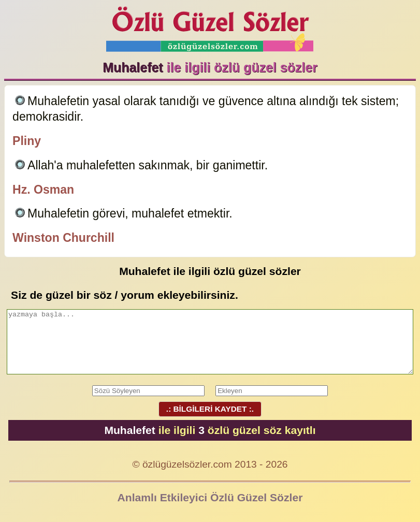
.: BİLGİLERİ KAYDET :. (210, 409)
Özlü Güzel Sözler (210, 26)
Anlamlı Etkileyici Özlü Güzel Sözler (210, 497)
